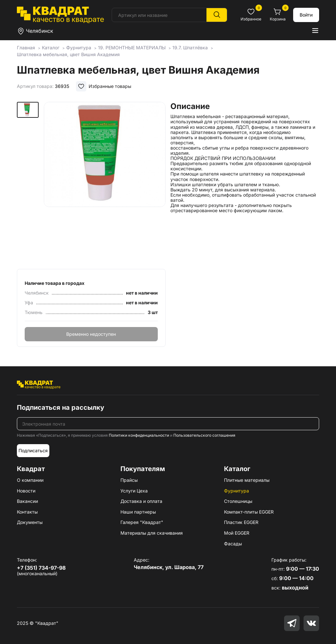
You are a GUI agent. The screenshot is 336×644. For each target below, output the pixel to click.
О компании (30, 480)
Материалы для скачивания (152, 533)
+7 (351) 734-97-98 (41, 568)
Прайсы (129, 480)
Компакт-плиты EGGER (249, 512)
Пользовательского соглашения (204, 435)
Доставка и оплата (141, 501)
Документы (30, 522)
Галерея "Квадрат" (142, 522)
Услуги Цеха (134, 491)
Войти (306, 15)
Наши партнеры (138, 512)
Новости (26, 491)
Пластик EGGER (241, 522)
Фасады (233, 544)
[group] (105, 183)
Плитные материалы (247, 480)
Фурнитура (236, 491)
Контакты (27, 512)
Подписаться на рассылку (61, 407)
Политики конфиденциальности (139, 435)
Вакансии (27, 501)
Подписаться (33, 450)
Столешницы (238, 501)
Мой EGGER (237, 533)
